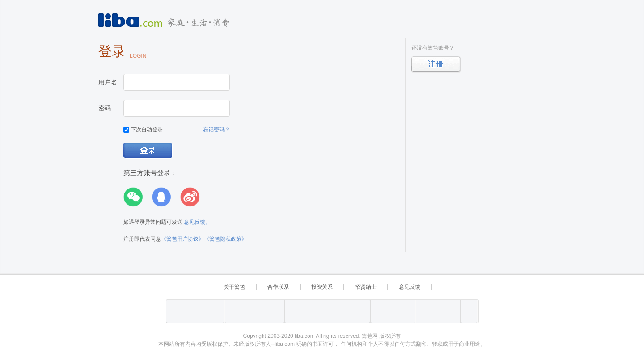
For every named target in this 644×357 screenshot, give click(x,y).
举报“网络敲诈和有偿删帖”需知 (393, 311)
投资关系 (322, 287)
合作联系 (278, 287)
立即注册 (436, 65)
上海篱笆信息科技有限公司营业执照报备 (469, 311)
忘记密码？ (216, 130)
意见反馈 (410, 287)
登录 (148, 151)
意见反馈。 (197, 222)
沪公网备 (254, 311)
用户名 (108, 82)
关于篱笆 (234, 287)
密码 (105, 108)
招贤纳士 (366, 287)
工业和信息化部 (195, 311)
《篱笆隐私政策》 (225, 239)
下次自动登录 (143, 130)
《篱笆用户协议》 (182, 239)
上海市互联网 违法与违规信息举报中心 (327, 311)
